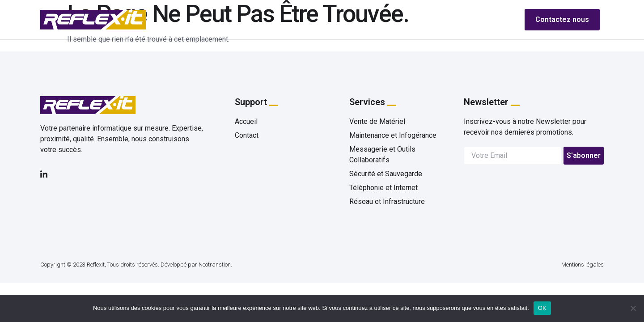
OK (542, 308)
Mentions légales (583, 265)
